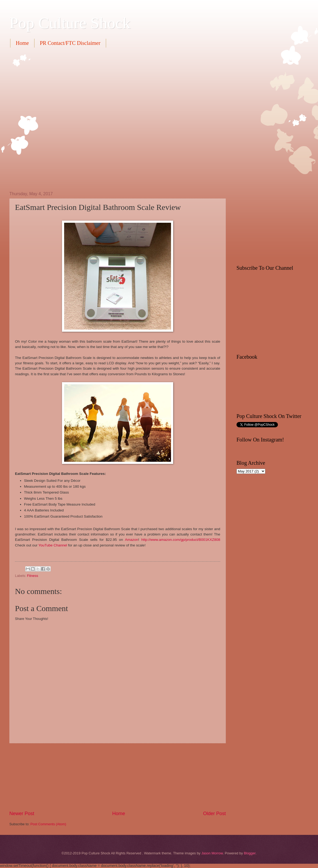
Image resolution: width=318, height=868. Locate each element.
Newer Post (22, 814)
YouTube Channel (53, 545)
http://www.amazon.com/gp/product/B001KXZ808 (181, 540)
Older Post (214, 814)
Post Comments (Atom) (48, 824)
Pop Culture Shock (70, 23)
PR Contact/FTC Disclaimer (70, 43)
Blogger (250, 853)
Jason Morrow (212, 853)
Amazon (131, 540)
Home (22, 43)
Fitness (33, 576)
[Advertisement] (63, 119)
